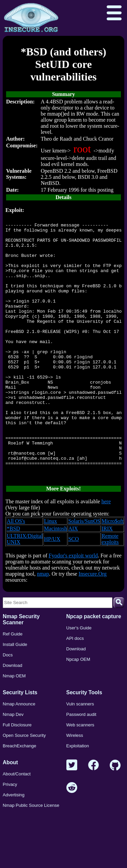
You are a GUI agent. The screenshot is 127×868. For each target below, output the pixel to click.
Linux (50, 573)
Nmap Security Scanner (21, 671)
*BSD (13, 580)
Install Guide (15, 696)
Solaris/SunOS (84, 573)
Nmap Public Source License (31, 857)
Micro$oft (113, 573)
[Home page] (31, 18)
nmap (43, 625)
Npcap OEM (78, 711)
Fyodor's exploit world (73, 607)
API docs (75, 690)
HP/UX (52, 591)
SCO (74, 591)
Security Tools (84, 744)
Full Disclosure (17, 777)
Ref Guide (13, 686)
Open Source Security (24, 787)
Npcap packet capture (94, 668)
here (106, 553)
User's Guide (79, 680)
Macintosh (56, 580)
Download (13, 717)
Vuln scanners (80, 756)
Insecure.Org (93, 625)
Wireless (75, 787)
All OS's (16, 573)
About (10, 814)
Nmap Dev (13, 766)
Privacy (10, 836)
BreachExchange (19, 798)
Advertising (14, 847)
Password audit (81, 766)
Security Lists (20, 744)
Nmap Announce (19, 756)
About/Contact (17, 826)
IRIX (107, 580)
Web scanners (80, 777)
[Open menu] (114, 14)
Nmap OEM (14, 728)
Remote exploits (110, 591)
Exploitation (78, 798)
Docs (8, 707)
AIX (73, 580)
